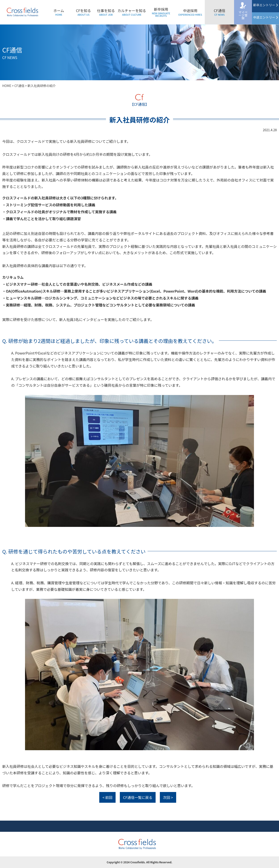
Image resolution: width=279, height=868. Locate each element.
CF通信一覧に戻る (138, 797)
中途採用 (190, 12)
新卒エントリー (266, 5)
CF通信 (219, 12)
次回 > (168, 797)
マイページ (243, 15)
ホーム (59, 12)
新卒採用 (161, 12)
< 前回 (107, 797)
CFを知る (83, 12)
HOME (7, 86)
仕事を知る (106, 12)
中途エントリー (266, 17)
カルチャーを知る (132, 12)
